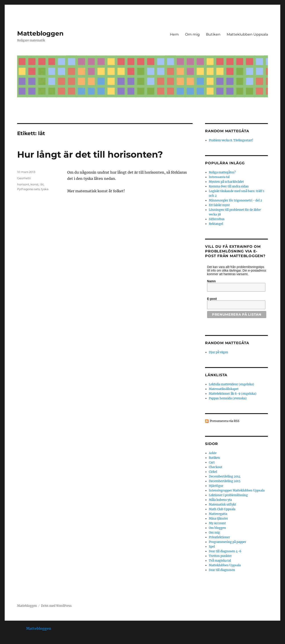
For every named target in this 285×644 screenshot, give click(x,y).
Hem (174, 34)
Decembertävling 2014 (225, 476)
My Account (217, 523)
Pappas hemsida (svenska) (228, 398)
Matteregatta (218, 514)
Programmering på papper (228, 542)
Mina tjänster (218, 519)
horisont (23, 184)
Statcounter (11, 641)
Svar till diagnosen (222, 570)
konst (35, 184)
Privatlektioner (219, 537)
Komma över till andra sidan (229, 186)
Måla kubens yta (220, 500)
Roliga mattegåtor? (222, 172)
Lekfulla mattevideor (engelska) (231, 384)
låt (42, 184)
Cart (212, 462)
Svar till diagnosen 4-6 (225, 551)
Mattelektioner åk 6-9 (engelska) (233, 394)
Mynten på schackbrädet (226, 182)
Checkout (216, 467)
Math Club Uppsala (222, 509)
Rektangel (216, 224)
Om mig (192, 34)
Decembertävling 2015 (225, 481)
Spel (212, 547)
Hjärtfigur (216, 486)
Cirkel (213, 472)
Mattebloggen (40, 33)
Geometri (24, 178)
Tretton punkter (220, 556)
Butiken (213, 34)
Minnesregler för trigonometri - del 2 (235, 200)
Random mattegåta (227, 343)
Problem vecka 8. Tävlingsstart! (231, 140)
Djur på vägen (219, 352)
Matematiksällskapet (224, 389)
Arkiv (213, 453)
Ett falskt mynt (219, 205)
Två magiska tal (220, 561)
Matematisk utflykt (222, 505)
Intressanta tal (219, 177)
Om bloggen (217, 528)
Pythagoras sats (28, 189)
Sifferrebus (217, 219)
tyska (45, 189)
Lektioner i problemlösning (228, 495)
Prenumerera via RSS (225, 421)
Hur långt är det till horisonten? (90, 154)
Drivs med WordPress (56, 606)
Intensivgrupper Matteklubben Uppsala (237, 491)
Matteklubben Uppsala (247, 34)
